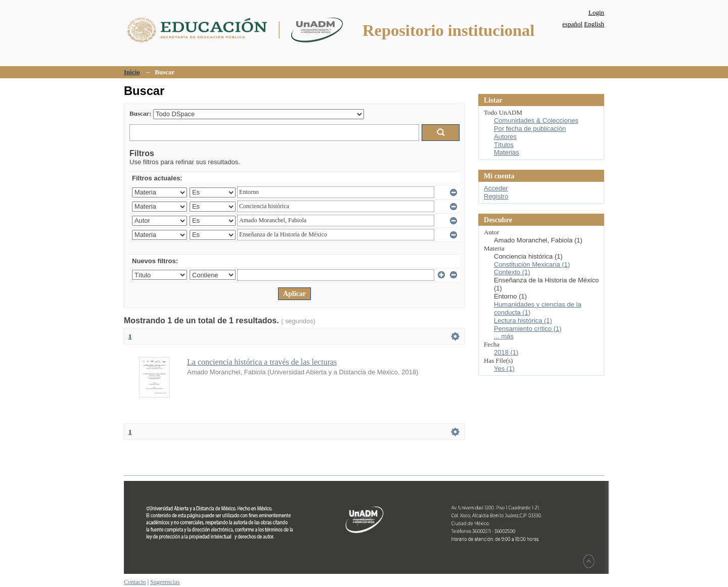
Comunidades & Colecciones (536, 120)
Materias (507, 152)
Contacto (135, 582)
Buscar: (140, 113)
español (572, 24)
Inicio (132, 72)
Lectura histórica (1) (523, 321)
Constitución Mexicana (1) (532, 264)
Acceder (496, 188)
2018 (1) (506, 352)
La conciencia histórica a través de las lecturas (262, 362)
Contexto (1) (512, 272)
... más (504, 336)
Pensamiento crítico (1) (528, 329)
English (594, 24)
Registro (496, 196)
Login (596, 12)
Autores (505, 137)
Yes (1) (504, 369)
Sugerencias (165, 582)
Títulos (504, 145)
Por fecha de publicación (530, 129)
